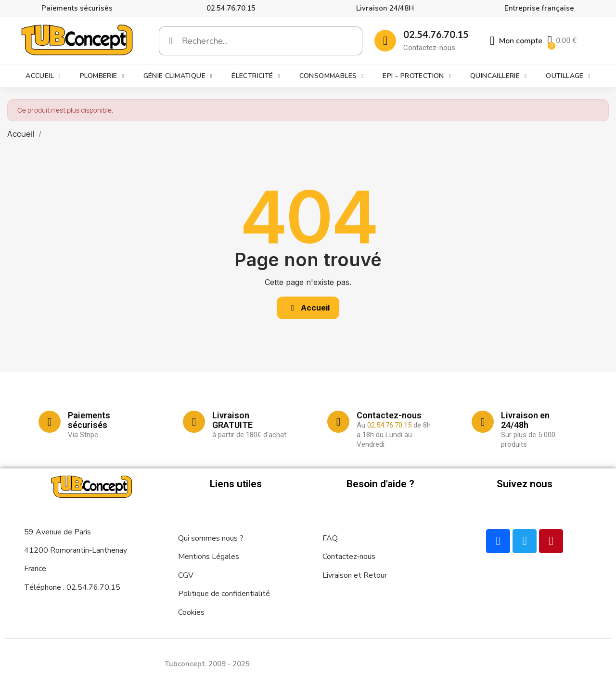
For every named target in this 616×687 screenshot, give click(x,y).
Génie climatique (178, 76)
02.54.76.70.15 (231, 8)
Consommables (332, 76)
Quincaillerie (498, 76)
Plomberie (102, 76)
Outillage (568, 76)
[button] (308, 308)
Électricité (256, 76)
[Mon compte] (516, 41)
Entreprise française (539, 8)
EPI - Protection (417, 76)
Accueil (43, 76)
